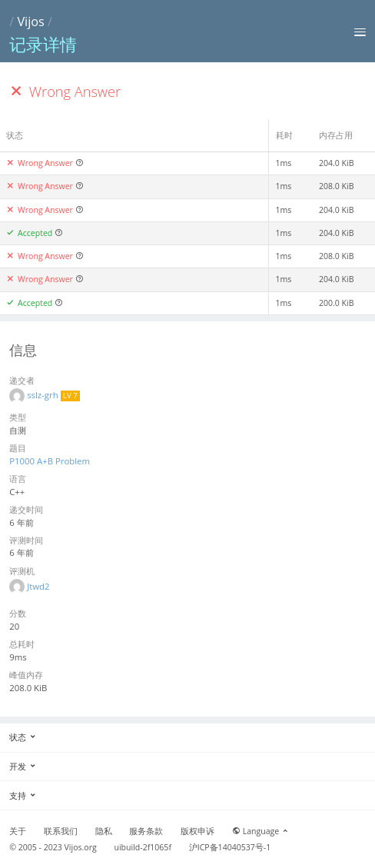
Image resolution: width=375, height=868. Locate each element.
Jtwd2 (38, 586)
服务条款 (146, 831)
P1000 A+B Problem (50, 461)
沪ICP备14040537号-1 (230, 847)
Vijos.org (81, 847)
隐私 (104, 831)
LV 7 (70, 396)
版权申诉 (197, 831)
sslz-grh (43, 395)
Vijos (30, 22)
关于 (18, 831)
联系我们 (61, 831)
